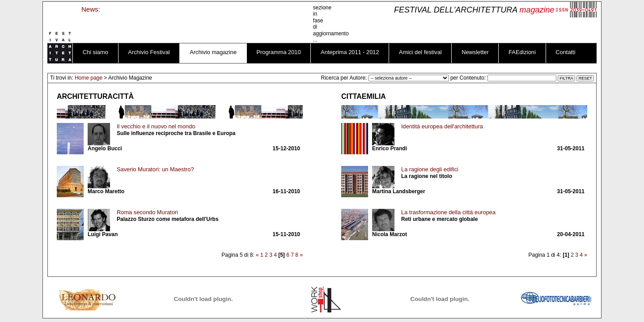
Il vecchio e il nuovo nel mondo (156, 126)
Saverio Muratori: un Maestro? (155, 169)
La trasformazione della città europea (448, 212)
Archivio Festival (149, 52)
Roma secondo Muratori (147, 212)
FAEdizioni (522, 52)
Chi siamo (95, 52)
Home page (89, 78)
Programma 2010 (279, 52)
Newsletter (475, 52)
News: (91, 9)
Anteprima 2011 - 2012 (350, 52)
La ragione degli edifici (430, 169)
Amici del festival (420, 52)
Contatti (565, 52)
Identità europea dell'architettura (442, 126)
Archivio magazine (213, 52)
